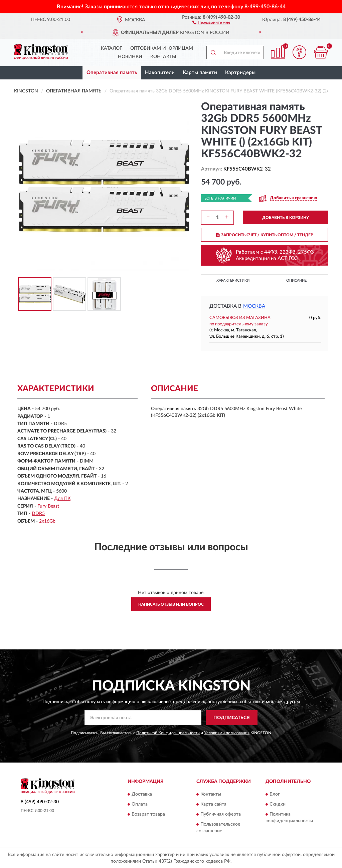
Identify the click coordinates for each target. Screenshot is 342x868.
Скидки (278, 805)
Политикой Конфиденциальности (168, 733)
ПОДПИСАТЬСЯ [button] (232, 718)
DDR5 (38, 514)
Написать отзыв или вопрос (171, 604)
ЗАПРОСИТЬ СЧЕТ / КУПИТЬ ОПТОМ (265, 235)
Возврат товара (148, 815)
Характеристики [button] (233, 280)
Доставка (142, 795)
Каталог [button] (112, 48)
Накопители (160, 73)
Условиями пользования (227, 733)
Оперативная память (112, 73)
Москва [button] (254, 306)
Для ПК (62, 499)
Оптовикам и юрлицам (162, 48)
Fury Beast (48, 506)
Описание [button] (296, 280)
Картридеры (240, 73)
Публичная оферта (221, 815)
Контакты (163, 57)
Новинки (130, 57)
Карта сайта (213, 805)
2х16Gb (47, 521)
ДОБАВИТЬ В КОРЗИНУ (286, 218)
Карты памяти (200, 73)
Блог (275, 795)
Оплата (140, 805)
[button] (211, 22)
